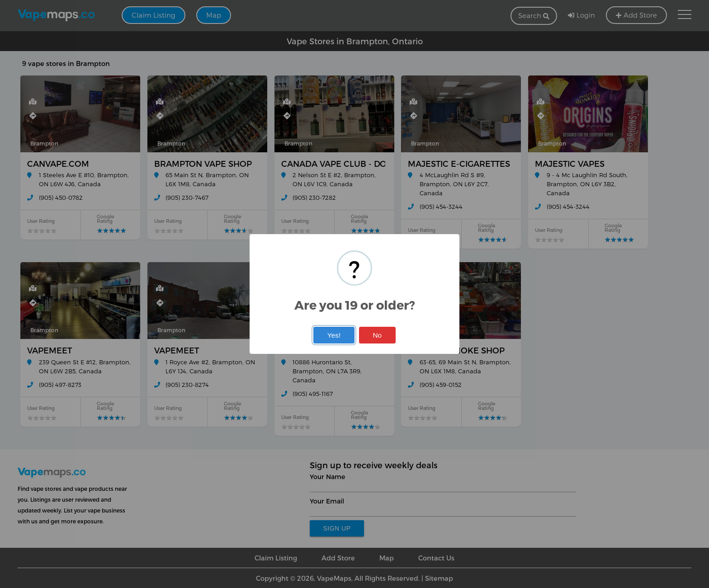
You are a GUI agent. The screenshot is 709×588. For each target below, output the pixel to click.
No (377, 335)
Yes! (334, 335)
